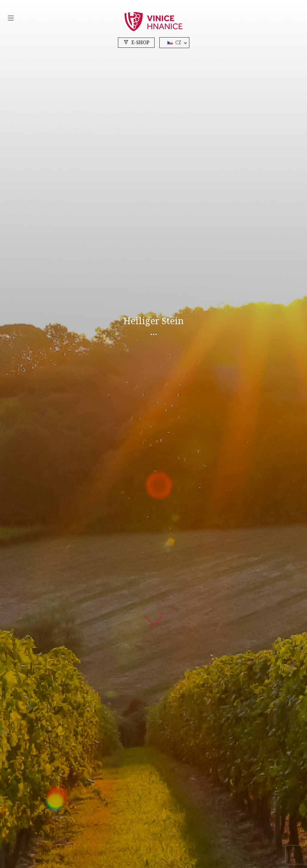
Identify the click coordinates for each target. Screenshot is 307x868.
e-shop (136, 43)
